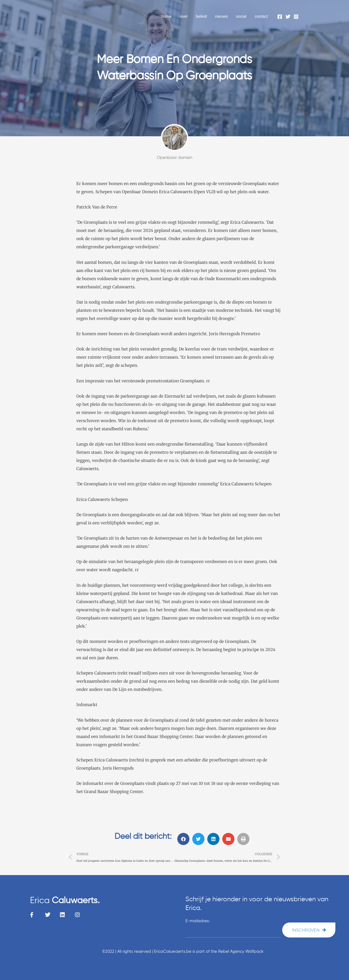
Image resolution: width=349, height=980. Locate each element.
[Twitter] (288, 17)
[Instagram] (296, 17)
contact (261, 16)
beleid (201, 16)
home (167, 16)
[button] (183, 839)
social (241, 16)
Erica (65, 901)
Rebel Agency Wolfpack (241, 952)
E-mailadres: (198, 921)
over (184, 16)
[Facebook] (280, 17)
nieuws (222, 16)
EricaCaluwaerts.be (173, 952)
